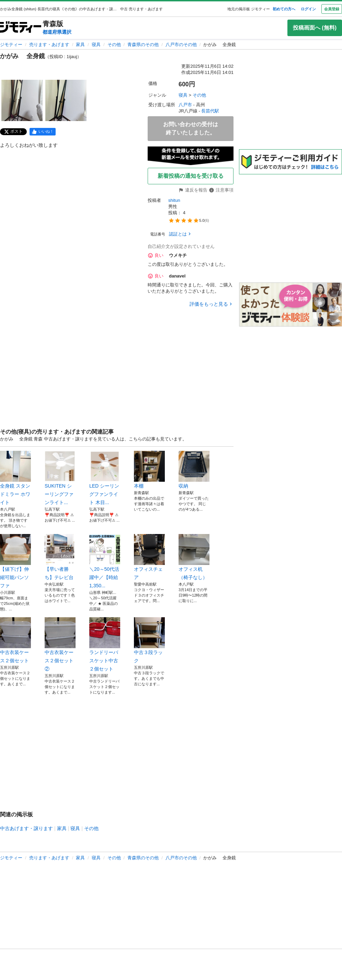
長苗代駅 (210, 111)
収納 (194, 470)
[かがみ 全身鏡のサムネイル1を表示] (22, 100)
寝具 (96, 45)
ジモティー (11, 45)
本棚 (149, 470)
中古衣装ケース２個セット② (60, 644)
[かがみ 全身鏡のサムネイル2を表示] (66, 100)
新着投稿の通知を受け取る (191, 176)
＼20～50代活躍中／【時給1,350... (105, 561)
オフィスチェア (149, 557)
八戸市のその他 (181, 45)
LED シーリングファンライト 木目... (105, 478)
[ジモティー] (21, 28)
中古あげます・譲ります (26, 828)
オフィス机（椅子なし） (194, 557)
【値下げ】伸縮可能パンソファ (15, 561)
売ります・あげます (49, 45)
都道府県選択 (57, 32)
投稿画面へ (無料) (315, 28)
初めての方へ (284, 9)
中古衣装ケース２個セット (15, 640)
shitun (174, 200)
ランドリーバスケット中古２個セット (105, 644)
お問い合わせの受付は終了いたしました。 (191, 128)
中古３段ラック (149, 640)
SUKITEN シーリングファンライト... (60, 478)
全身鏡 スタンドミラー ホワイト (15, 478)
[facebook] (43, 132)
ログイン (308, 9)
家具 (80, 45)
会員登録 (332, 9)
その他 (114, 45)
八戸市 (185, 105)
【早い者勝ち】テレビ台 (60, 557)
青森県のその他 (143, 45)
